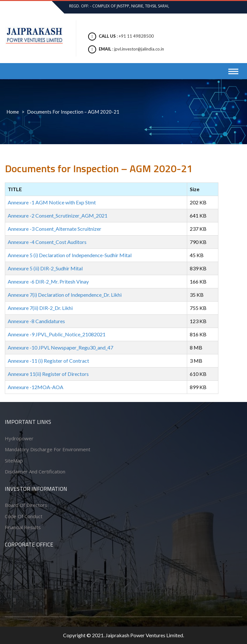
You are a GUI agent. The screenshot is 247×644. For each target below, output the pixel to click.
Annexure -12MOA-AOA (36, 387)
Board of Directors (26, 505)
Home (13, 112)
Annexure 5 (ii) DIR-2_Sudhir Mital (45, 268)
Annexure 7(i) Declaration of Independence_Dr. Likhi (65, 295)
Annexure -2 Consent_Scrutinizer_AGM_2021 (58, 215)
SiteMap (14, 461)
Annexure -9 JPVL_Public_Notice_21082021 (57, 334)
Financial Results (23, 527)
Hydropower (19, 438)
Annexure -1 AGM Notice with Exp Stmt (52, 202)
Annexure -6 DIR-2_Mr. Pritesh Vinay (48, 281)
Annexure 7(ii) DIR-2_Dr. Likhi (40, 308)
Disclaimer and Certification (35, 471)
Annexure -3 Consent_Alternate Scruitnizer (55, 229)
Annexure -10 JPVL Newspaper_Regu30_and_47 (60, 347)
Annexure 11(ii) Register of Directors (48, 374)
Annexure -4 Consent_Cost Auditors (47, 242)
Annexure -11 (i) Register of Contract (48, 361)
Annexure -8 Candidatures (36, 321)
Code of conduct (24, 516)
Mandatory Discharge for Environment (48, 449)
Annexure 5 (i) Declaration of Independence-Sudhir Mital (70, 255)
